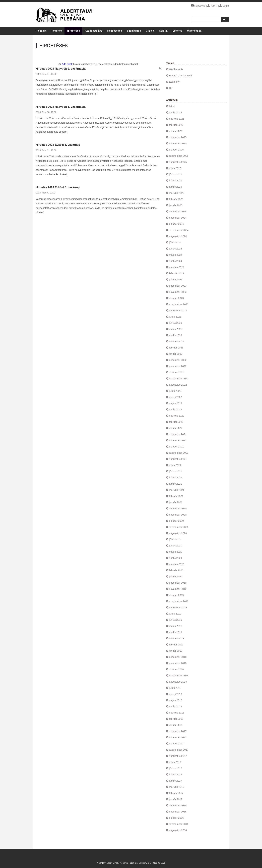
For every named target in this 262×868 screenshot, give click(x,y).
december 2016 (178, 805)
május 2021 (176, 477)
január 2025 (176, 205)
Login (224, 6)
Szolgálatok (134, 31)
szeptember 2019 (179, 601)
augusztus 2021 (178, 459)
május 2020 (176, 552)
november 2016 (178, 812)
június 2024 (176, 249)
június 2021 (176, 471)
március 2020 (177, 564)
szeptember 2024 (179, 230)
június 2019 (176, 620)
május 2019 (176, 626)
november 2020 (178, 515)
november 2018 (178, 663)
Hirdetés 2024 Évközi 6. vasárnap (58, 145)
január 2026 (176, 131)
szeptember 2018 (179, 675)
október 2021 (176, 447)
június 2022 (176, 397)
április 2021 (176, 484)
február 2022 (176, 422)
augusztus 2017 (178, 756)
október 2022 (176, 372)
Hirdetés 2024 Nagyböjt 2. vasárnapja (61, 69)
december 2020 (178, 508)
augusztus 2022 (178, 385)
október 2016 (176, 818)
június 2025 (176, 174)
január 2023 (176, 354)
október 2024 (176, 224)
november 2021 (178, 440)
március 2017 (177, 787)
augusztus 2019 (178, 607)
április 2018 (176, 706)
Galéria (163, 31)
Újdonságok (194, 31)
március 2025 (177, 193)
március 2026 (177, 119)
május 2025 (176, 181)
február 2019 (176, 645)
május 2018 (176, 700)
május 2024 (176, 255)
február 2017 (176, 793)
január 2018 (176, 725)
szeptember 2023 (179, 304)
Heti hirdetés (176, 69)
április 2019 (176, 632)
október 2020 (176, 521)
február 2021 (176, 496)
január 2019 (176, 651)
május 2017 (176, 774)
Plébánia (41, 31)
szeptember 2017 (179, 750)
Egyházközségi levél (180, 75)
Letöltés (177, 31)
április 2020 (176, 558)
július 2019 (175, 614)
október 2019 (176, 595)
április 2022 (176, 409)
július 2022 (175, 391)
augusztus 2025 (178, 162)
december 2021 (178, 434)
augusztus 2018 (178, 682)
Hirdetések (73, 31)
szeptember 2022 (179, 378)
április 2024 (176, 261)
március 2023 (177, 341)
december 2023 (178, 286)
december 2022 (178, 360)
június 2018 (176, 694)
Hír (171, 88)
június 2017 (176, 768)
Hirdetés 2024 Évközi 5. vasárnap (58, 187)
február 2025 (176, 199)
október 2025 (176, 150)
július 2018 (175, 688)
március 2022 (177, 416)
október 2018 (176, 669)
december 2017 (178, 731)
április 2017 (176, 781)
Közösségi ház (94, 31)
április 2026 (176, 112)
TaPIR (212, 6)
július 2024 (175, 242)
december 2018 (178, 657)
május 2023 (176, 329)
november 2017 (178, 737)
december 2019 (178, 583)
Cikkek (150, 31)
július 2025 (175, 168)
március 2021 (177, 490)
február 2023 (176, 348)
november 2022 (178, 366)
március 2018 (177, 713)
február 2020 (176, 570)
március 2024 (177, 267)
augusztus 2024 (178, 236)
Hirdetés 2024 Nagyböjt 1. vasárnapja (61, 107)
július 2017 (175, 762)
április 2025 (176, 187)
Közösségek (115, 31)
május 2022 (176, 403)
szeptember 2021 (179, 453)
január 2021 (176, 502)
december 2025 (178, 137)
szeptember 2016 (179, 824)
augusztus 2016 (178, 830)
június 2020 (176, 546)
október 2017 (176, 744)
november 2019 (178, 589)
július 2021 (175, 465)
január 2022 (176, 428)
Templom (57, 31)
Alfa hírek (67, 64)
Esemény (174, 82)
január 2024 (176, 279)
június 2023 (176, 323)
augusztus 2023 (178, 310)
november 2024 (178, 218)
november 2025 (178, 143)
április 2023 (176, 335)
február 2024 (177, 273)
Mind (172, 106)
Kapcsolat (200, 6)
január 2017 (176, 799)
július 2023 (175, 317)
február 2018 (176, 719)
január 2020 (176, 576)
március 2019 (177, 638)
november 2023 (178, 292)
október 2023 (176, 298)
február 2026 (176, 125)
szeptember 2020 (179, 527)
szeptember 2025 (179, 156)
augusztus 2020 (178, 533)
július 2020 (175, 539)
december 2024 (178, 211)
